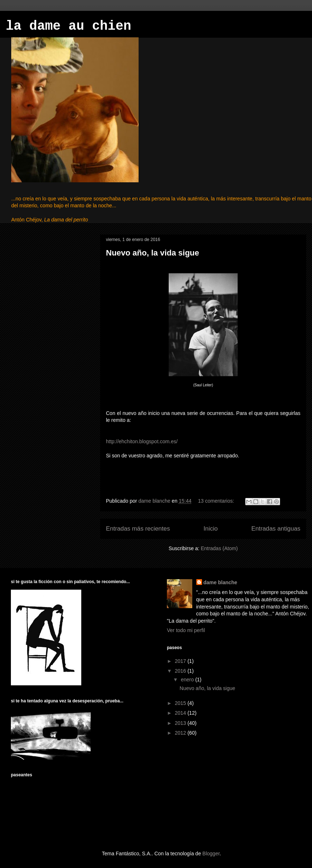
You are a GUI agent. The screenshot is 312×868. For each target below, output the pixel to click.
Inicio (211, 529)
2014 (181, 713)
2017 (181, 661)
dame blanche (220, 582)
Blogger (211, 854)
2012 (181, 733)
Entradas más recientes (138, 529)
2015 (181, 703)
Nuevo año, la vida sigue (153, 253)
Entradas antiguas (276, 529)
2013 (181, 723)
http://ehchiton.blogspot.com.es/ (142, 441)
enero (188, 680)
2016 (181, 671)
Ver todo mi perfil (186, 630)
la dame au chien (69, 26)
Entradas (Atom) (219, 548)
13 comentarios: (217, 501)
